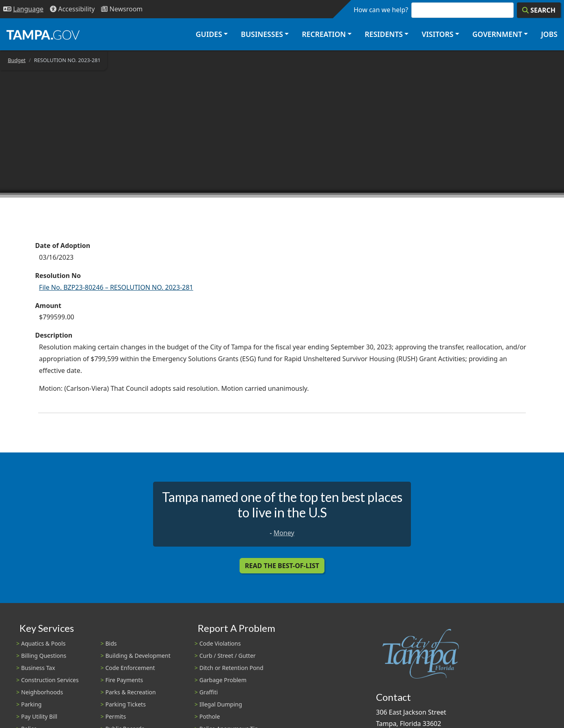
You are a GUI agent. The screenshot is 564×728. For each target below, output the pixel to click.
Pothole (210, 716)
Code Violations (220, 643)
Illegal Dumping (221, 704)
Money (284, 533)
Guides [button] (209, 34)
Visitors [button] (437, 34)
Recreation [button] (324, 34)
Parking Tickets (126, 704)
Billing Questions (44, 656)
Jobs (549, 34)
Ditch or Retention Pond (231, 668)
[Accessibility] (72, 9)
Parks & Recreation (131, 692)
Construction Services (50, 680)
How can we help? (381, 10)
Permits (116, 716)
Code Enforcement (130, 668)
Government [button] (497, 34)
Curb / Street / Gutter (228, 656)
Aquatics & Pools (43, 643)
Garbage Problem (223, 680)
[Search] (539, 10)
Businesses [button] (262, 34)
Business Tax (38, 668)
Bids (111, 643)
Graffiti (209, 692)
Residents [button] (384, 34)
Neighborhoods (42, 692)
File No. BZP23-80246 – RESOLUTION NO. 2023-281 (116, 287)
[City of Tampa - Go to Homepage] (43, 34)
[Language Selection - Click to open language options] (23, 9)
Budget (17, 60)
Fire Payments (124, 680)
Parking (31, 704)
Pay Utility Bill (39, 716)
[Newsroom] (122, 9)
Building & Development (138, 656)
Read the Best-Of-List (282, 566)
